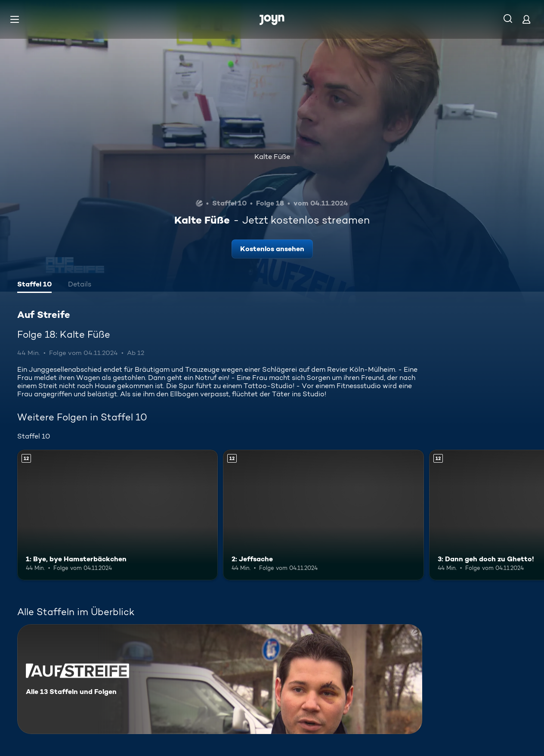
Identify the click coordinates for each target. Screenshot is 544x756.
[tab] (34, 285)
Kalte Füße (272, 157)
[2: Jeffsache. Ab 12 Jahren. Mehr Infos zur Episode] (323, 515)
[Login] (526, 19)
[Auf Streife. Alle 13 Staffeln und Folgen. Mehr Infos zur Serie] (220, 679)
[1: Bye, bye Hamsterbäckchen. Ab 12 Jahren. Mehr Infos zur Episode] (117, 515)
